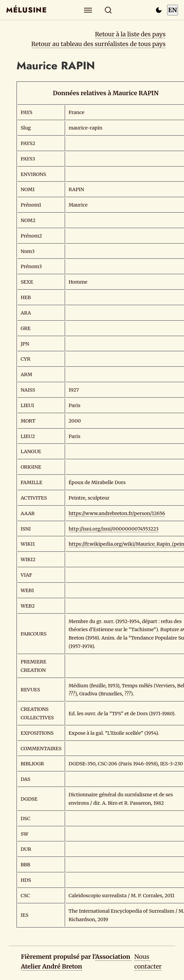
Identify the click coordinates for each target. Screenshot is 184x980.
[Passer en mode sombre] (159, 10)
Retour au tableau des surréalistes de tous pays (99, 44)
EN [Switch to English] (173, 10)
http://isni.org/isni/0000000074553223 (114, 529)
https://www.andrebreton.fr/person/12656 (117, 513)
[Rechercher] (108, 10)
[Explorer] (88, 10)
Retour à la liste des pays (130, 34)
